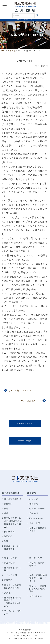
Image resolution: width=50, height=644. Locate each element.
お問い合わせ (36, 596)
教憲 (6, 508)
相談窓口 (8, 580)
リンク (33, 570)
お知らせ (34, 499)
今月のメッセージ (38, 508)
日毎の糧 (21, 423)
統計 (6, 541)
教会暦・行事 (36, 558)
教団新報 (34, 504)
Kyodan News (36, 518)
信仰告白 (8, 504)
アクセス (8, 593)
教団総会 (8, 536)
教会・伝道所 (10, 558)
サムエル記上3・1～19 (20, 390)
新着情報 (32, 493)
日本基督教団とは (11, 493)
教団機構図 (9, 532)
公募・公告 (35, 523)
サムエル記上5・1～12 (32, 401)
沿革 (6, 513)
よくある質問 (10, 575)
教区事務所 (9, 563)
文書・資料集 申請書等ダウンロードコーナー (38, 578)
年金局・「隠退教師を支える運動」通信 (38, 589)
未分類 (21, 441)
